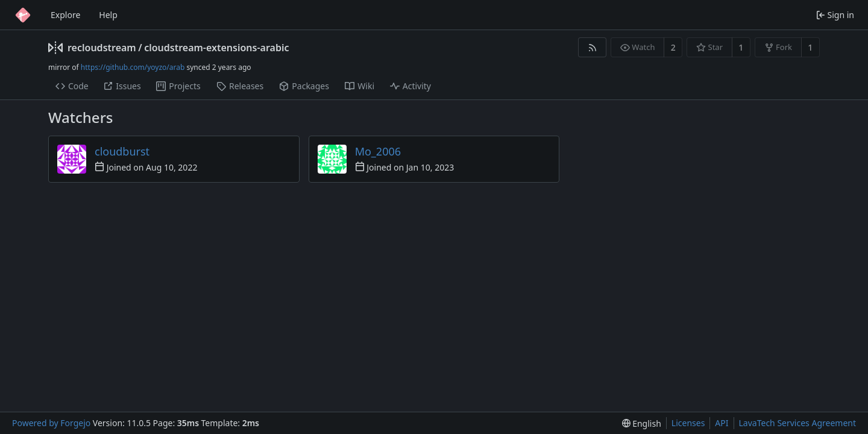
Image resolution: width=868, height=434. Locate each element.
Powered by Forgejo (51, 423)
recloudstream (102, 48)
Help (108, 15)
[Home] (23, 15)
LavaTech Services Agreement (797, 423)
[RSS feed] (592, 47)
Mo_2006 (378, 151)
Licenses (688, 423)
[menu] (642, 423)
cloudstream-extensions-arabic (216, 48)
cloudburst (122, 151)
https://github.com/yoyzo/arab (133, 67)
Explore (65, 15)
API (722, 423)
